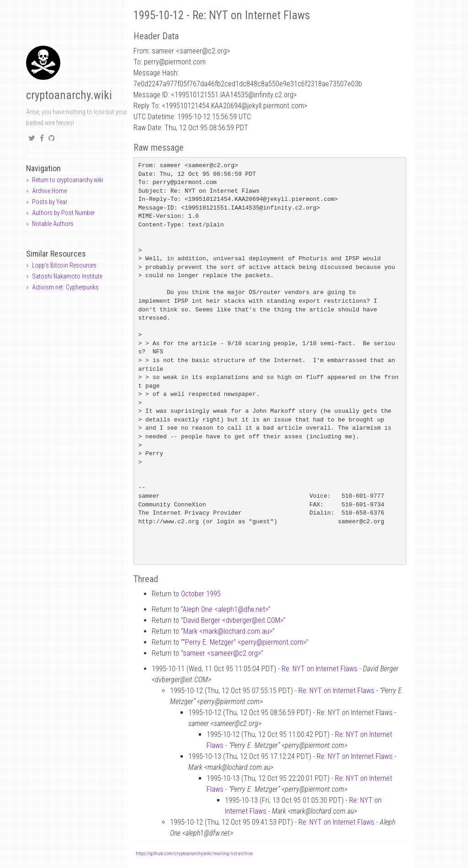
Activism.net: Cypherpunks (65, 287)
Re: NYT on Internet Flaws (319, 669)
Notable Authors (53, 224)
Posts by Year (50, 202)
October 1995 (201, 594)
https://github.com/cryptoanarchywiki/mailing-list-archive (194, 854)
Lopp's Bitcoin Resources (64, 265)
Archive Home (49, 191)
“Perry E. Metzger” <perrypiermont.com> (245, 642)
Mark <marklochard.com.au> (228, 631)
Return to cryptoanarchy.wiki (68, 180)
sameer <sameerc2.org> (222, 653)
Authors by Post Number (63, 213)
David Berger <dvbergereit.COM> (233, 620)
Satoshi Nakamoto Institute (67, 276)
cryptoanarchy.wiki (69, 95)
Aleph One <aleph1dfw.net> (226, 609)
